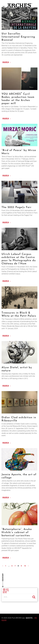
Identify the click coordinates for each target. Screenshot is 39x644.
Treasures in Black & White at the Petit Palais (19, 314)
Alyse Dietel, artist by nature (17, 369)
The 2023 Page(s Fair (17, 207)
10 (25, 566)
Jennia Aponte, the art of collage (19, 476)
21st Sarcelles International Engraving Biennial (18, 37)
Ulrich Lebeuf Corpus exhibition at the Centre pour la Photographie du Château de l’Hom (19, 259)
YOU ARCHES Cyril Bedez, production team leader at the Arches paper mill (18, 99)
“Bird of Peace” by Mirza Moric (19, 152)
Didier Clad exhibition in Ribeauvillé (19, 419)
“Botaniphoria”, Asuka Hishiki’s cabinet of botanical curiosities (17, 532)
